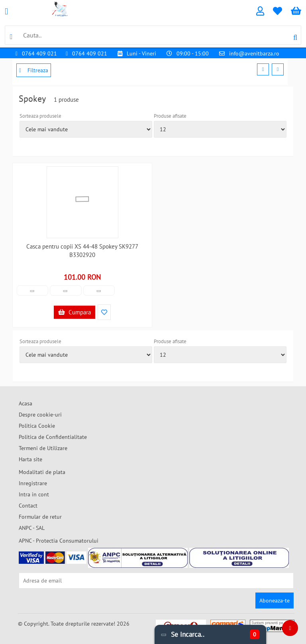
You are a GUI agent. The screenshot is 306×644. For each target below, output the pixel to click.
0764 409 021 (39, 53)
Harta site (30, 459)
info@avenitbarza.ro (254, 53)
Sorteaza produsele (40, 116)
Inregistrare (33, 483)
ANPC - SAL (32, 528)
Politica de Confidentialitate (53, 437)
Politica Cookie (37, 426)
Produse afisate (170, 116)
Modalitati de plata (42, 472)
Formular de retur (40, 517)
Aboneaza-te (275, 601)
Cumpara (75, 312)
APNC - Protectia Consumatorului (59, 541)
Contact (28, 506)
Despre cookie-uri (40, 415)
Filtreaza (34, 70)
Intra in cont (34, 494)
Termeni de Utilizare (43, 448)
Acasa (25, 403)
